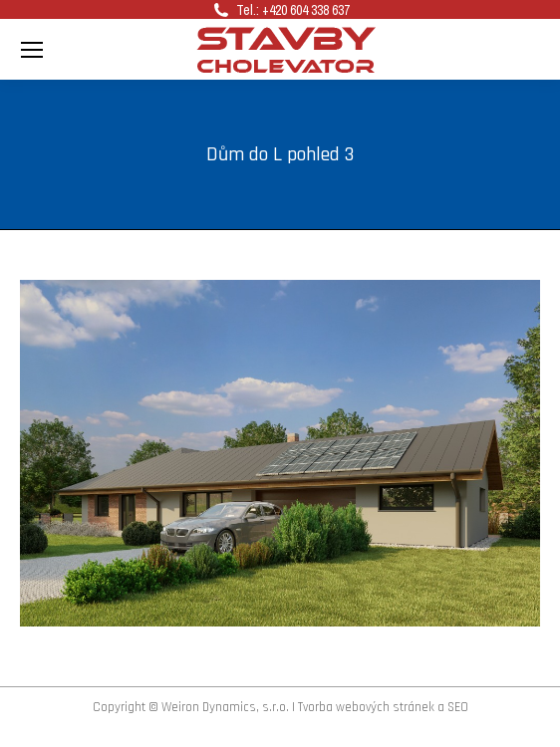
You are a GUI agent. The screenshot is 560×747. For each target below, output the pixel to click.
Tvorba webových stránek (366, 707)
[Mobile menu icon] (32, 50)
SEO (458, 707)
